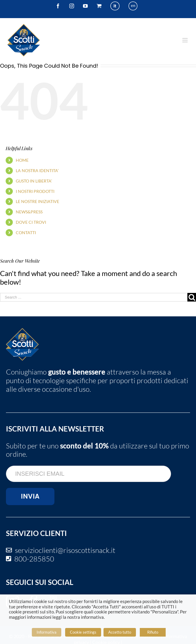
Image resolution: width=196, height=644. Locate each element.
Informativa (47, 632)
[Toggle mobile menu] (185, 40)
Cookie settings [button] (83, 632)
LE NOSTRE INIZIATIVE (37, 201)
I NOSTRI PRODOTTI (35, 191)
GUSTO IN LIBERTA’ (34, 181)
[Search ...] (94, 297)
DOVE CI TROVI (31, 222)
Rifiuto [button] (153, 632)
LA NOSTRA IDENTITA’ (37, 170)
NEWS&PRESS (29, 212)
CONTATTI (26, 233)
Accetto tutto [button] (120, 632)
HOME (22, 160)
